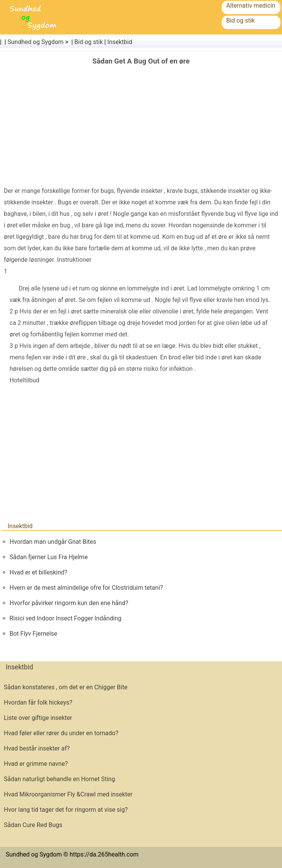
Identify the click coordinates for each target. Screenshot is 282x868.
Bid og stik (240, 20)
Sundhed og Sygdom (36, 42)
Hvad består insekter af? (37, 748)
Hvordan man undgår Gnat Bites (53, 542)
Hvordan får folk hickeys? (38, 702)
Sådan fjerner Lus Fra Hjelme (49, 557)
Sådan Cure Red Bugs (33, 825)
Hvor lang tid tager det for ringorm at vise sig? (66, 810)
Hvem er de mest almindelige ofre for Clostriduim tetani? (86, 588)
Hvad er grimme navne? (36, 764)
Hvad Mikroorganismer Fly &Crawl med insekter (68, 794)
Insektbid (120, 42)
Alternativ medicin (251, 6)
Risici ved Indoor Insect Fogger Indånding (66, 618)
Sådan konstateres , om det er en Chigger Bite (66, 687)
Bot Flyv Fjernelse (33, 634)
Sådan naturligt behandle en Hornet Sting (59, 779)
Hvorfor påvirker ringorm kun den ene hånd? (69, 603)
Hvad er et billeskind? (38, 572)
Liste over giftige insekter (38, 718)
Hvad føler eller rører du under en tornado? (61, 733)
